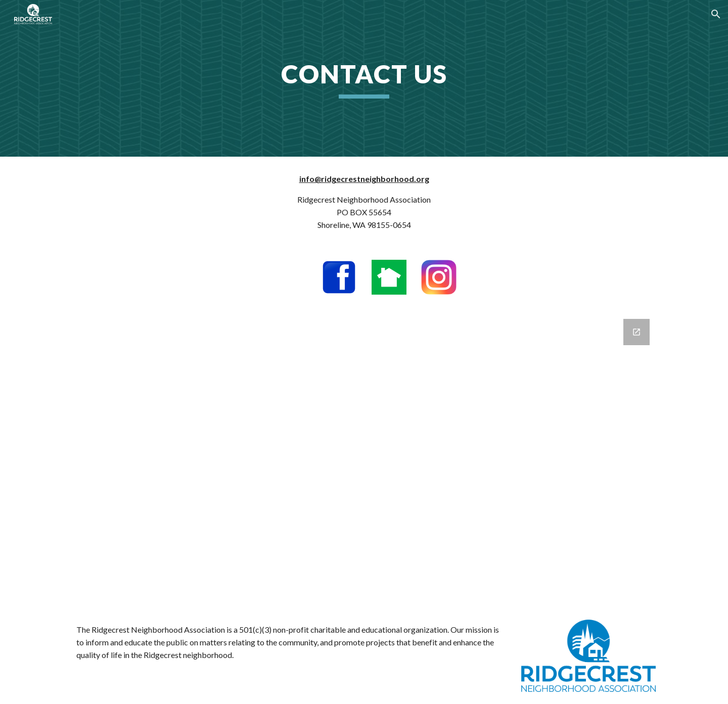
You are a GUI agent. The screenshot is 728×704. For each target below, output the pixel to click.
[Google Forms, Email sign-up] (364, 457)
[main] (364, 78)
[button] (716, 14)
